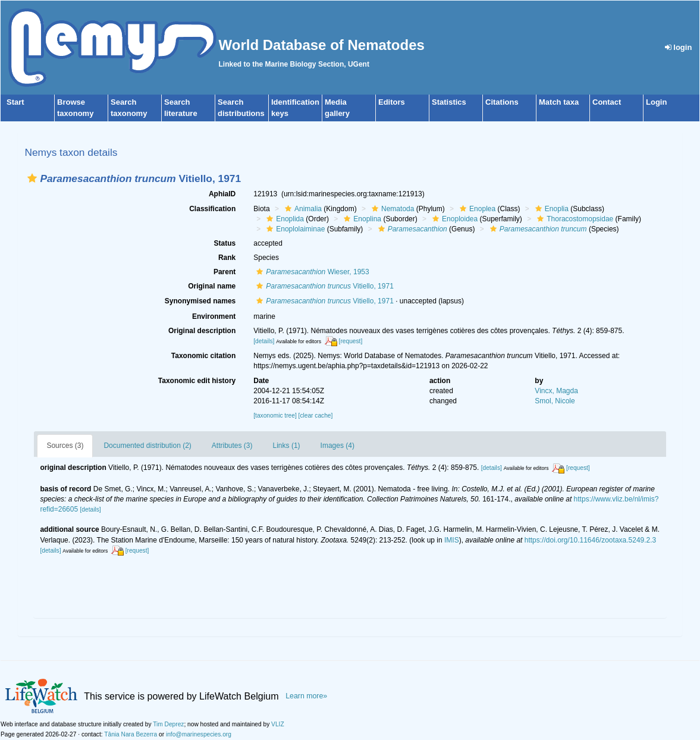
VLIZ (278, 724)
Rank (227, 258)
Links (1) (287, 446)
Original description (202, 331)
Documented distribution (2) (147, 446)
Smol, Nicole (555, 401)
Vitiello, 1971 (324, 286)
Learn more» (306, 696)
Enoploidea (453, 219)
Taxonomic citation (203, 356)
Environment (214, 316)
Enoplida (284, 219)
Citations (502, 102)
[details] (264, 341)
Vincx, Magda (556, 391)
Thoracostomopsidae (574, 219)
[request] (351, 341)
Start (15, 102)
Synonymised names (200, 301)
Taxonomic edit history (197, 381)
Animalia (302, 209)
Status (225, 243)
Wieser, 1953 (311, 272)
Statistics (449, 102)
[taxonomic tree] (275, 416)
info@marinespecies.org (199, 734)
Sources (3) (65, 446)
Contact (607, 102)
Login (656, 102)
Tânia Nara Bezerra (131, 734)
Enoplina (361, 219)
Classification (212, 209)
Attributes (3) (232, 446)
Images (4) (338, 446)
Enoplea (476, 209)
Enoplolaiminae (294, 229)
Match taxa (559, 102)
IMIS (452, 540)
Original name (212, 286)
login (679, 47)
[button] (32, 178)
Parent (225, 272)
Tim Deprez (168, 724)
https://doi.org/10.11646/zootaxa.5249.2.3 (591, 540)
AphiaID (222, 194)
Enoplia (550, 209)
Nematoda (391, 209)
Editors (392, 102)
